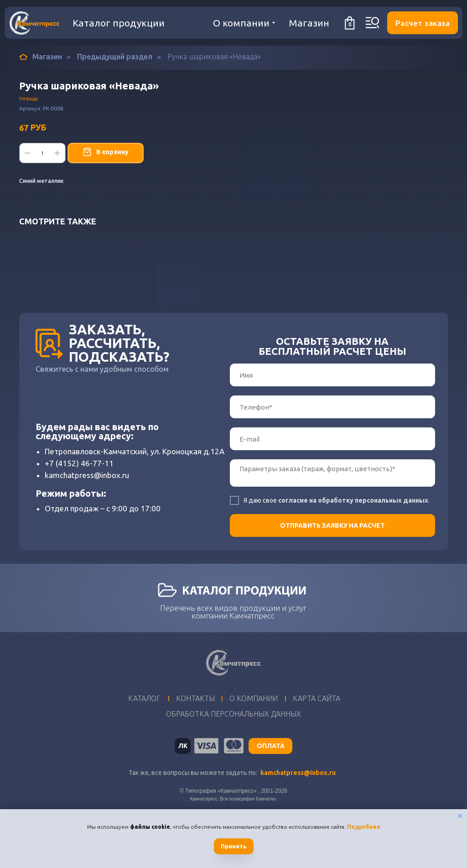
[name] (332, 419)
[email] (332, 483)
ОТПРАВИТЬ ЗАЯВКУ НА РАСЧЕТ (332, 570)
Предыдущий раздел (115, 57)
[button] (423, 23)
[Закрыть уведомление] (460, 816)
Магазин (41, 57)
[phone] (332, 451)
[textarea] (332, 517)
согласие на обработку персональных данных (353, 545)
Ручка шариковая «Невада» (214, 57)
